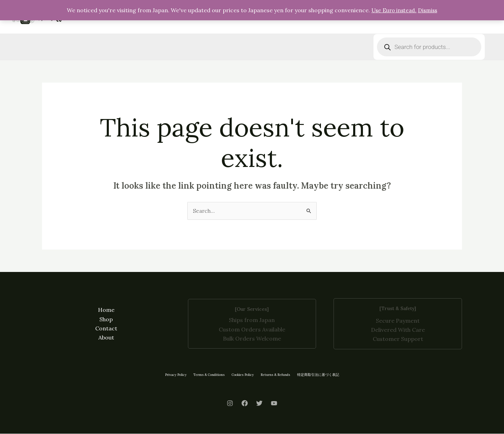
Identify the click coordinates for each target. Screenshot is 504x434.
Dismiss (429, 10)
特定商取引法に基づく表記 (323, 375)
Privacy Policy (172, 375)
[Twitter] (259, 404)
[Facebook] (245, 404)
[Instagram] (230, 404)
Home (106, 310)
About (106, 338)
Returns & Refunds (279, 375)
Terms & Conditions (208, 375)
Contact (106, 329)
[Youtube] (274, 404)
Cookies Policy (244, 375)
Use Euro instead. (393, 10)
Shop (106, 320)
